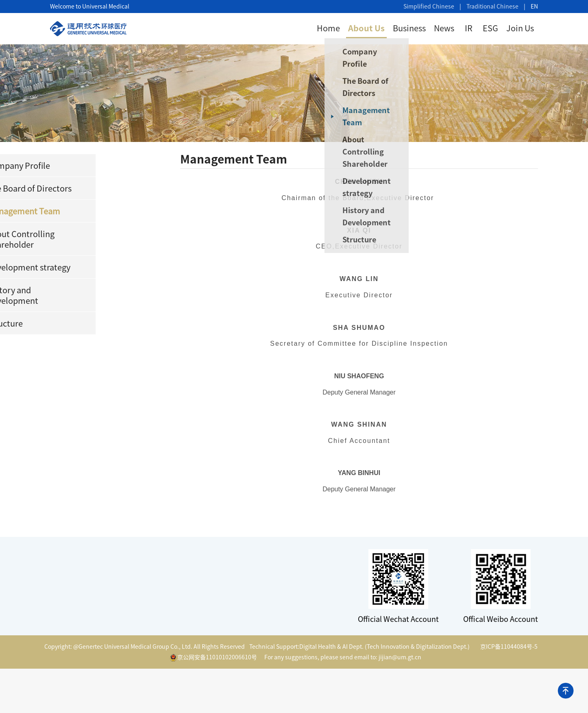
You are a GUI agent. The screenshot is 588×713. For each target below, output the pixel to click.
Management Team (378, 116)
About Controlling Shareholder (377, 152)
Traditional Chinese (492, 7)
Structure (371, 240)
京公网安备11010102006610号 (213, 658)
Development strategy (379, 187)
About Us (366, 28)
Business (409, 28)
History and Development (379, 216)
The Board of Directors (378, 87)
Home (328, 28)
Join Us (520, 28)
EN (534, 7)
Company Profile (372, 58)
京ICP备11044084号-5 (509, 647)
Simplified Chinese (429, 7)
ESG (490, 28)
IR (469, 28)
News (444, 28)
